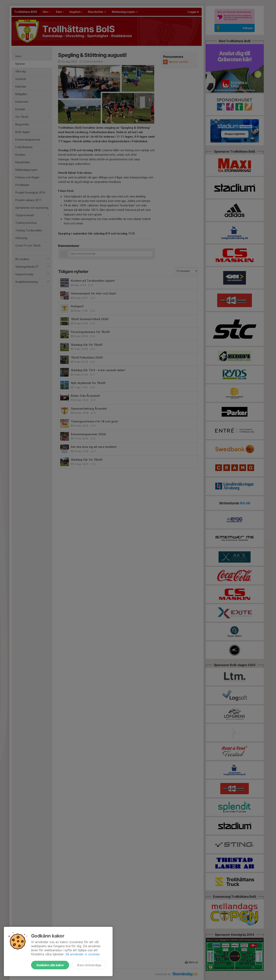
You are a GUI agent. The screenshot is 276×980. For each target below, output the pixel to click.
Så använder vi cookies (82, 954)
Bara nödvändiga (89, 965)
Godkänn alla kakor (50, 965)
